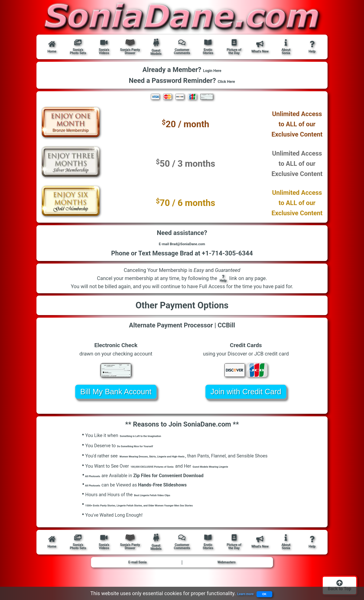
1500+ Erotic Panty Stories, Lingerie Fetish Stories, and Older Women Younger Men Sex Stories (182, 516)
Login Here (212, 71)
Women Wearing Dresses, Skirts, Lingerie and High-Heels (178, 465)
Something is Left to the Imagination (157, 445)
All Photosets (97, 485)
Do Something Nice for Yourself (149, 455)
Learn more (238, 592)
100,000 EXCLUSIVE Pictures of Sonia (169, 475)
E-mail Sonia (137, 575)
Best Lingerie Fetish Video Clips (166, 506)
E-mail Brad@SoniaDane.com (182, 249)
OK (269, 592)
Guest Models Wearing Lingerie (258, 475)
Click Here (226, 82)
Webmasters (226, 575)
